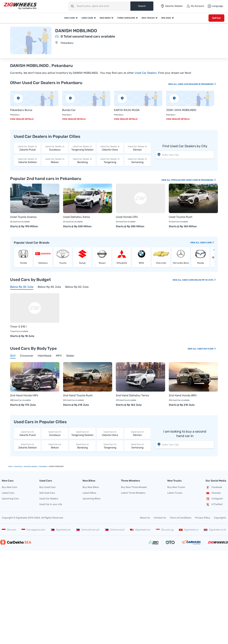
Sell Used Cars (47, 493)
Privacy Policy (203, 518)
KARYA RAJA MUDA (127, 110)
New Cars (70, 18)
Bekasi (55, 161)
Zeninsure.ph (115, 530)
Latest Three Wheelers (133, 493)
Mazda (201, 263)
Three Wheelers (126, 18)
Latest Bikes (89, 493)
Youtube (213, 493)
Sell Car (216, 18)
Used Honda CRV (127, 217)
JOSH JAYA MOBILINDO (181, 110)
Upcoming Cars (10, 499)
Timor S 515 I (18, 327)
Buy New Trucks (176, 487)
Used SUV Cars (207, 349)
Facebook (214, 487)
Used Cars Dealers (31, 466)
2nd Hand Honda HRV (24, 395)
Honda (23, 263)
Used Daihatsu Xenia (76, 217)
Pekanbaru (67, 43)
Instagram (214, 499)
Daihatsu (43, 263)
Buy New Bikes (91, 487)
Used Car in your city (51, 504)
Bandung (82, 161)
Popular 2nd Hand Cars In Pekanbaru (194, 180)
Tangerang (110, 161)
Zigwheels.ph (61, 530)
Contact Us (160, 518)
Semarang (138, 161)
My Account (195, 6)
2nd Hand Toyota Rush (78, 395)
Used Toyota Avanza (23, 217)
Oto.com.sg (165, 530)
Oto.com (9, 530)
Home (10, 466)
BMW (141, 263)
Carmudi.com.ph (88, 530)
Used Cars (87, 18)
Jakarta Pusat (27, 148)
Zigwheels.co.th (215, 530)
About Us (145, 518)
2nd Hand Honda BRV (183, 395)
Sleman (138, 148)
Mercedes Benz (181, 263)
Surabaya (55, 148)
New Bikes (105, 18)
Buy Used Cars (48, 487)
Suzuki (82, 263)
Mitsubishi (122, 263)
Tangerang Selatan (82, 148)
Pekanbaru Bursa (21, 110)
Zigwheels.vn (189, 530)
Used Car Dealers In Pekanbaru (197, 84)
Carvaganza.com (33, 530)
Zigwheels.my (140, 530)
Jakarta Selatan (27, 161)
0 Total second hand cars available (88, 36)
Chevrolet (161, 263)
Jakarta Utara (110, 148)
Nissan (102, 263)
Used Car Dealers (146, 73)
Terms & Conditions (181, 518)
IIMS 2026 (166, 18)
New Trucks (148, 18)
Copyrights (220, 518)
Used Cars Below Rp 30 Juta (199, 280)
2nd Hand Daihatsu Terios (132, 395)
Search (142, 6)
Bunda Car (69, 110)
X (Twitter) (214, 505)
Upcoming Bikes (92, 499)
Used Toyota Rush (181, 217)
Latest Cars (8, 493)
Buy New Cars (10, 487)
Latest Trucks (175, 493)
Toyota (63, 263)
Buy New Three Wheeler (134, 487)
